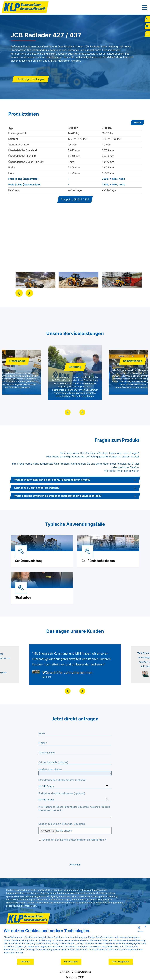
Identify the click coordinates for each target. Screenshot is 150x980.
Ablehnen (25, 962)
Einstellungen (71, 962)
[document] (75, 943)
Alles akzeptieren (121, 962)
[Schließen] (146, 927)
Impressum (64, 972)
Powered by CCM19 (75, 977)
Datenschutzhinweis (82, 972)
